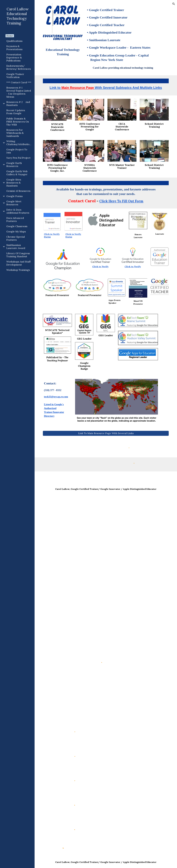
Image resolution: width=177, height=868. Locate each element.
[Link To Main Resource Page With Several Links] (106, 433)
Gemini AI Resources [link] (18, 191)
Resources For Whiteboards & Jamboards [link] (15, 133)
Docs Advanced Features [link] (15, 220)
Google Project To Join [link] (17, 151)
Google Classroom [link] (17, 226)
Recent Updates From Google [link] (16, 112)
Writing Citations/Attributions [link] (19, 143)
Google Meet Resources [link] (14, 203)
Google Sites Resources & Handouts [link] (14, 183)
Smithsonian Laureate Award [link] (16, 247)
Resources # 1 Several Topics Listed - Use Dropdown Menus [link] (19, 92)
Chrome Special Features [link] (16, 238)
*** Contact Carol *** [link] (19, 82)
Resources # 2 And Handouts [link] (18, 104)
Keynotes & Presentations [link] (14, 48)
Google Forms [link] (14, 196)
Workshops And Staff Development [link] (18, 263)
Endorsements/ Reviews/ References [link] (19, 67)
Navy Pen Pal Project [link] (18, 158)
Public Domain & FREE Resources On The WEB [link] (18, 122)
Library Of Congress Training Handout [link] (18, 255)
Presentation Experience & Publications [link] (14, 58)
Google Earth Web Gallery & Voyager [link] (17, 173)
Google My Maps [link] (16, 232)
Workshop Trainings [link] (18, 270)
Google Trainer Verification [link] (15, 76)
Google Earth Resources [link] (14, 165)
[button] (174, 4)
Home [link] (10, 36)
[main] (63, 53)
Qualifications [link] (14, 41)
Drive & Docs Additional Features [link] (18, 211)
